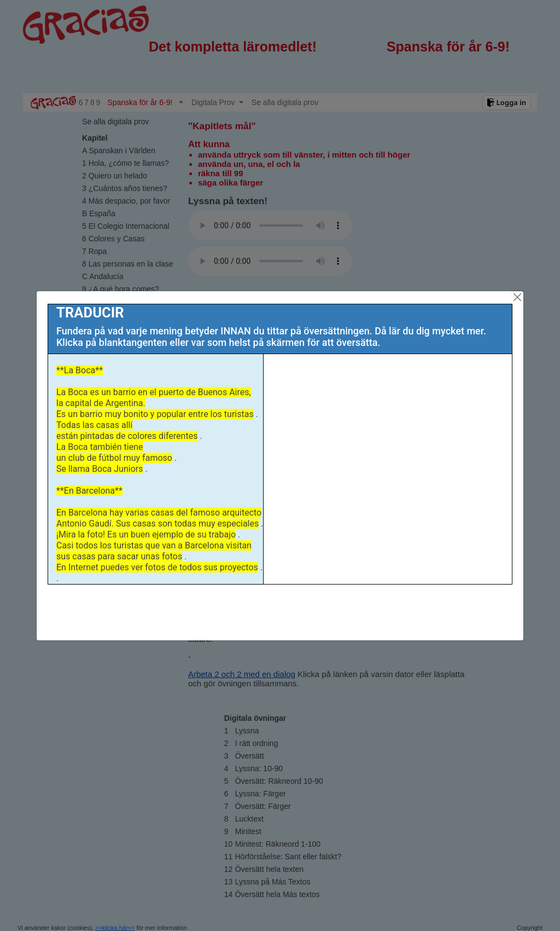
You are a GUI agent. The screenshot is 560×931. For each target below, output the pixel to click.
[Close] (517, 297)
